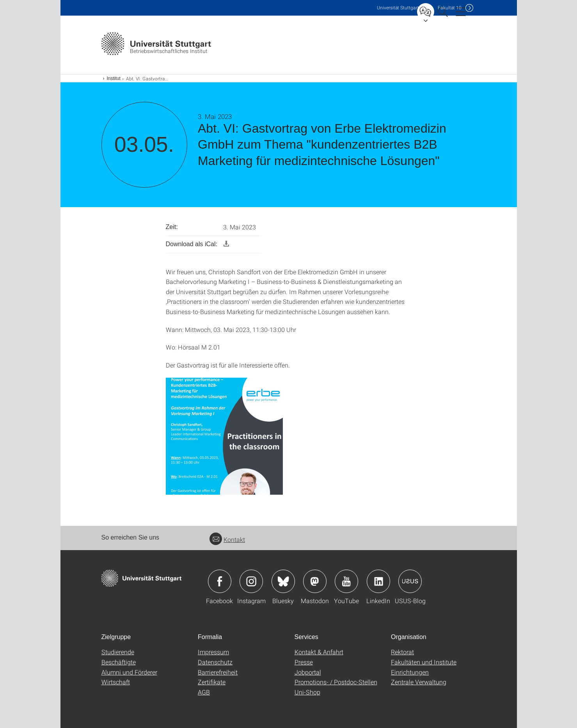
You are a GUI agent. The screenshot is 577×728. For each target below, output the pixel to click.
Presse (304, 662)
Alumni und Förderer (129, 672)
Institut (114, 78)
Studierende (118, 652)
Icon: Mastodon (315, 581)
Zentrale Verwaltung (419, 682)
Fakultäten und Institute (424, 662)
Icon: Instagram (251, 581)
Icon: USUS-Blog (410, 581)
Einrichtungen (410, 672)
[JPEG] (224, 436)
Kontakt (227, 539)
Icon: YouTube (346, 581)
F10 (450, 8)
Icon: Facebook (220, 581)
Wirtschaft (116, 682)
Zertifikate (212, 682)
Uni (398, 8)
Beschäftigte (119, 662)
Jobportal (308, 672)
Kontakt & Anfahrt (319, 652)
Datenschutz (215, 662)
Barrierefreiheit (218, 672)
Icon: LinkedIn (378, 581)
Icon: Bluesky (283, 581)
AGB (204, 692)
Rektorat (402, 652)
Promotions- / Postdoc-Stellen (336, 682)
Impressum (213, 652)
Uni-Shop (307, 692)
